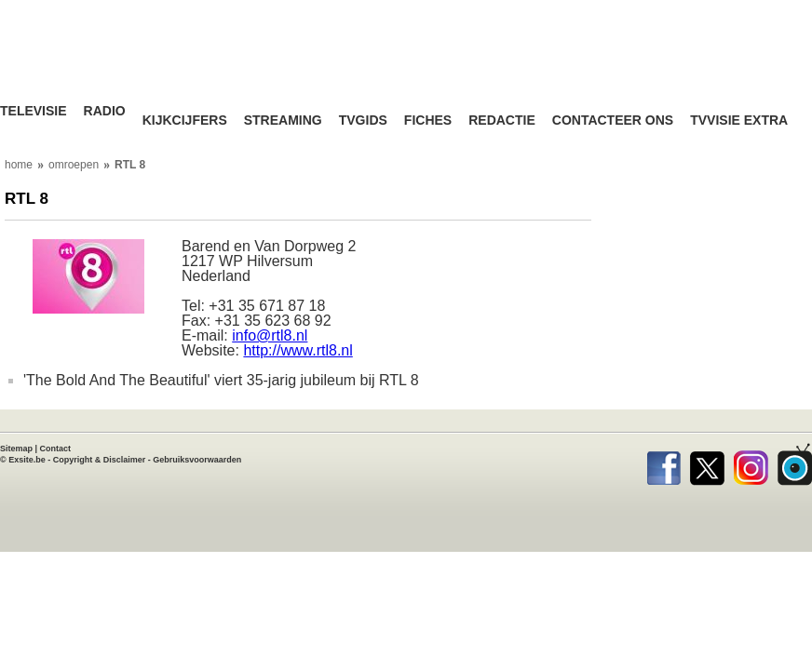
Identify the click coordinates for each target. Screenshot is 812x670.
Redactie (502, 121)
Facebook (663, 464)
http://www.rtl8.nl (298, 350)
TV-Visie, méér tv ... (116, 65)
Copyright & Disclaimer (100, 460)
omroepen (74, 165)
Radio (105, 111)
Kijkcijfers (185, 121)
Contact (56, 449)
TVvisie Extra (739, 121)
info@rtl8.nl (270, 335)
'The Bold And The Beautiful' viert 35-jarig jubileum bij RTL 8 (221, 380)
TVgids (363, 121)
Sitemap (16, 449)
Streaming (283, 121)
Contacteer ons (613, 121)
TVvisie (795, 464)
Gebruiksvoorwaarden (197, 460)
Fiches (428, 121)
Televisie (34, 111)
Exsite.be (27, 460)
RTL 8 (130, 165)
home (19, 165)
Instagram (751, 464)
